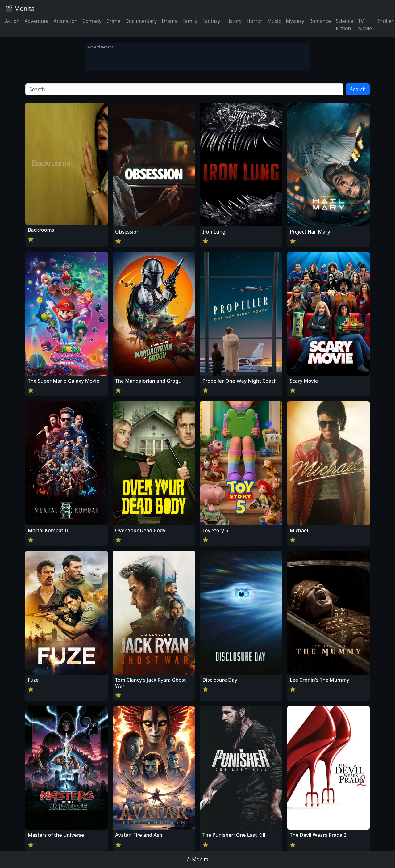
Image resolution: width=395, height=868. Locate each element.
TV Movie (365, 25)
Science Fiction (344, 25)
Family (190, 21)
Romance (320, 21)
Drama (170, 21)
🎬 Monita (20, 8)
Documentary (141, 21)
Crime (113, 21)
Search (358, 89)
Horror (254, 21)
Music (274, 21)
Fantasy (211, 21)
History (233, 21)
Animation (65, 21)
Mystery (295, 21)
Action (12, 21)
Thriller (385, 21)
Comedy (92, 21)
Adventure (36, 21)
